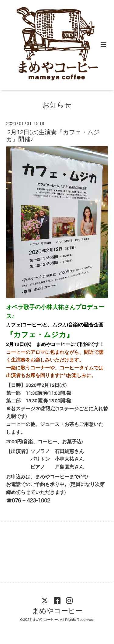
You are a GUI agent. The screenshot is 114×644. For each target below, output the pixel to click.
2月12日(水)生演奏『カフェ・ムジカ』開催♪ (53, 136)
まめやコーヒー (57, 611)
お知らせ (57, 105)
